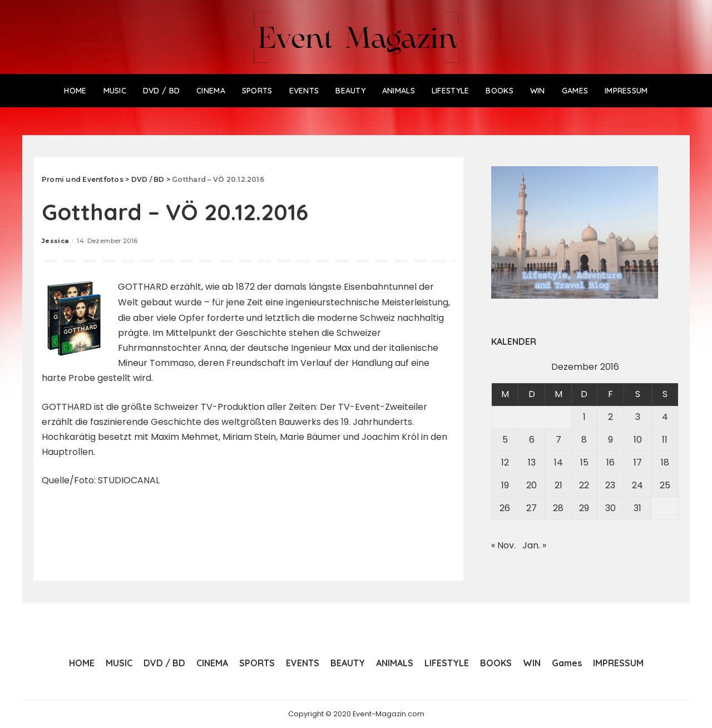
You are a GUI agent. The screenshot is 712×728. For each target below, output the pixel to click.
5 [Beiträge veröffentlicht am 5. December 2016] (505, 440)
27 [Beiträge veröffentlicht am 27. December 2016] (531, 508)
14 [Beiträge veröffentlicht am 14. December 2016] (558, 462)
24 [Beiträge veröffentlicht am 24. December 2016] (637, 485)
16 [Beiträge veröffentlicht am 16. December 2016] (610, 462)
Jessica (55, 241)
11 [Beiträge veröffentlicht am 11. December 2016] (665, 440)
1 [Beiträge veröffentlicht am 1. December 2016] (584, 417)
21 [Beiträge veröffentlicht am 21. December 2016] (558, 485)
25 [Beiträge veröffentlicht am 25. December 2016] (665, 485)
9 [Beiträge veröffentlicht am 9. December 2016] (610, 440)
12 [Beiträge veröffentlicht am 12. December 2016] (505, 462)
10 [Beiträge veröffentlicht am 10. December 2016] (638, 440)
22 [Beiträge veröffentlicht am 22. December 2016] (584, 485)
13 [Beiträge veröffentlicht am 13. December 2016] (532, 462)
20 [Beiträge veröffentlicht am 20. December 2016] (531, 485)
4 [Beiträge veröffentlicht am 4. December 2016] (665, 417)
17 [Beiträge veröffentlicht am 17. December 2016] (638, 462)
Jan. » (534, 545)
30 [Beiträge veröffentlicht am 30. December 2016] (610, 508)
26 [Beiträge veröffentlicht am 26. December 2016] (505, 508)
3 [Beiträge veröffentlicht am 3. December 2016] (638, 417)
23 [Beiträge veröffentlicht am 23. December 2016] (610, 485)
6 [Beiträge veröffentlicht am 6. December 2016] (532, 440)
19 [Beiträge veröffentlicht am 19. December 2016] (505, 485)
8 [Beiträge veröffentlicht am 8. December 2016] (584, 440)
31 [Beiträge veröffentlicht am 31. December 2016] (637, 508)
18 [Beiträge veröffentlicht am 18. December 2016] (665, 462)
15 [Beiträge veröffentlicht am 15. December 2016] (584, 462)
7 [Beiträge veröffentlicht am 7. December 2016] (558, 440)
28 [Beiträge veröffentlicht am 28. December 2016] (558, 508)
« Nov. (503, 545)
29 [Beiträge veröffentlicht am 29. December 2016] (584, 508)
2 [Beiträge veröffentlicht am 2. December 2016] (610, 417)
